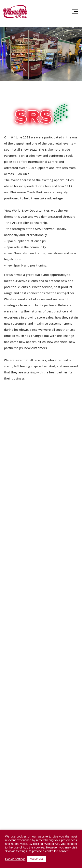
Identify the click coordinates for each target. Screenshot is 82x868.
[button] (75, 12)
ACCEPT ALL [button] (37, 859)
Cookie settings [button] (15, 859)
